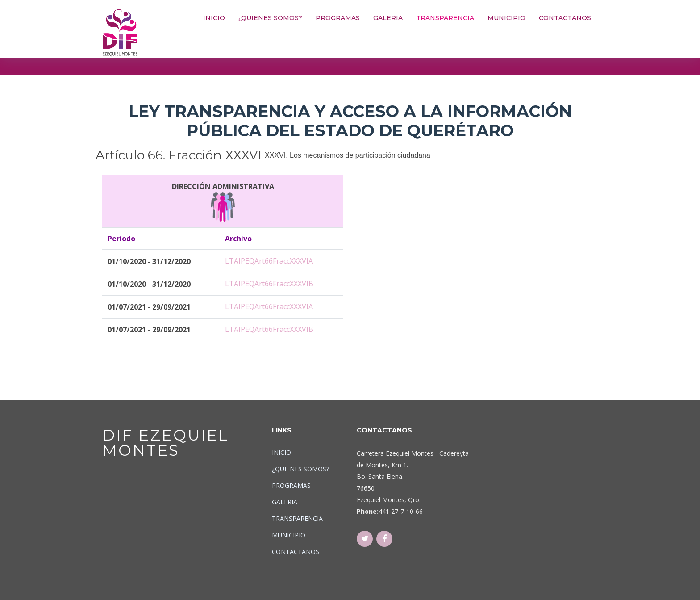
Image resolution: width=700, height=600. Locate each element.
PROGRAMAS (338, 18)
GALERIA (388, 18)
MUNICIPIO (506, 18)
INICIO (214, 18)
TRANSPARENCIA (445, 18)
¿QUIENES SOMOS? (270, 18)
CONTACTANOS (565, 18)
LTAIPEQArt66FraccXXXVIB (269, 284)
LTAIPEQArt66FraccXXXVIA (269, 261)
